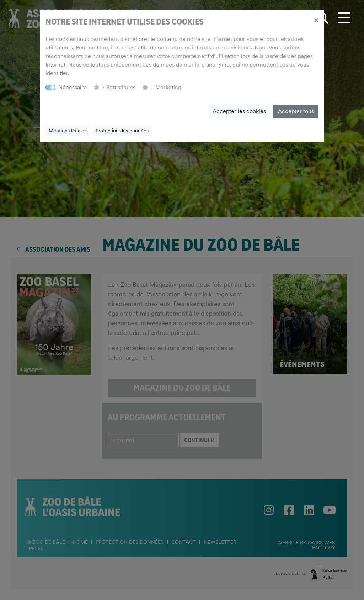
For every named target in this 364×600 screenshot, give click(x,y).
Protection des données (122, 131)
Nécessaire (73, 87)
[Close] (316, 20)
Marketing (168, 87)
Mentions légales (68, 131)
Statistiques (121, 87)
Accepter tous (296, 111)
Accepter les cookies (239, 111)
